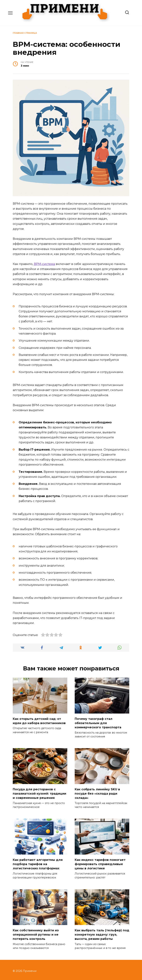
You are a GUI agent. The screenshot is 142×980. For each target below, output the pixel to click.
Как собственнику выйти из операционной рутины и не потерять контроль (36, 932)
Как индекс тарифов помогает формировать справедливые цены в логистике (100, 862)
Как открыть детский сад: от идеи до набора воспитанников (39, 720)
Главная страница (25, 33)
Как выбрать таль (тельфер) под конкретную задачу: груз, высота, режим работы (102, 932)
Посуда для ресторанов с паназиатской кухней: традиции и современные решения (39, 793)
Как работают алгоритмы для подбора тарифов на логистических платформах (38, 862)
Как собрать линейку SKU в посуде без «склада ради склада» (97, 793)
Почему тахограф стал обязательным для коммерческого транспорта (98, 723)
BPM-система (44, 264)
